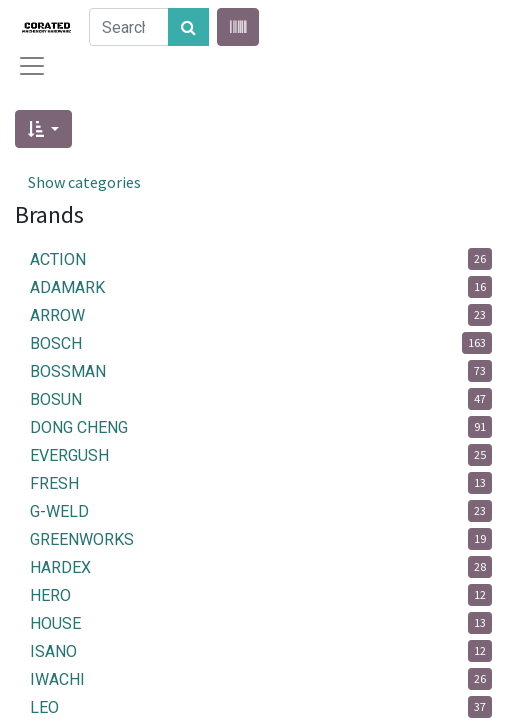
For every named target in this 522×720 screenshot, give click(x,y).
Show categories (84, 182)
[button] (43, 129)
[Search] (188, 27)
